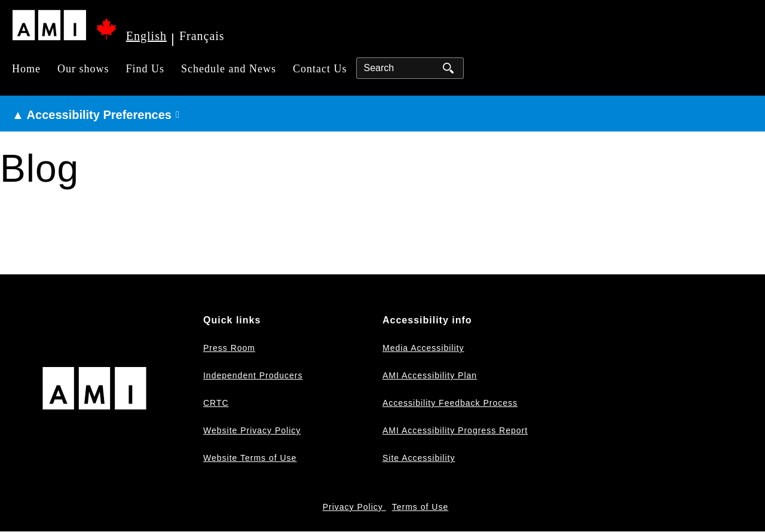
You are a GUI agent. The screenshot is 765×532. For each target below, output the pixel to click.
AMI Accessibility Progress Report (455, 430)
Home (26, 69)
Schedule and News (229, 69)
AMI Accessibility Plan (430, 375)
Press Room (229, 348)
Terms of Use (420, 507)
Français (202, 36)
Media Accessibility (423, 348)
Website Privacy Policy (252, 430)
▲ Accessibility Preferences (92, 115)
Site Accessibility (419, 458)
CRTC (216, 403)
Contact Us (320, 69)
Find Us (146, 69)
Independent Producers (253, 375)
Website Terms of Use (250, 458)
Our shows (83, 69)
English (146, 36)
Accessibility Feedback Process (450, 403)
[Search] (410, 68)
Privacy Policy (354, 507)
